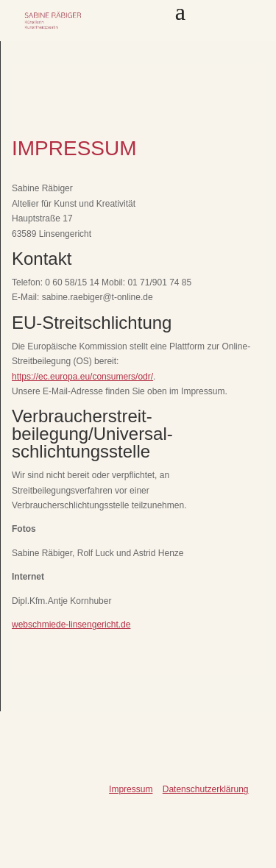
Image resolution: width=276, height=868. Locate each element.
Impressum (131, 789)
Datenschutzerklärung (206, 789)
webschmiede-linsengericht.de (71, 625)
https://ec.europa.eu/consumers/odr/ (82, 377)
